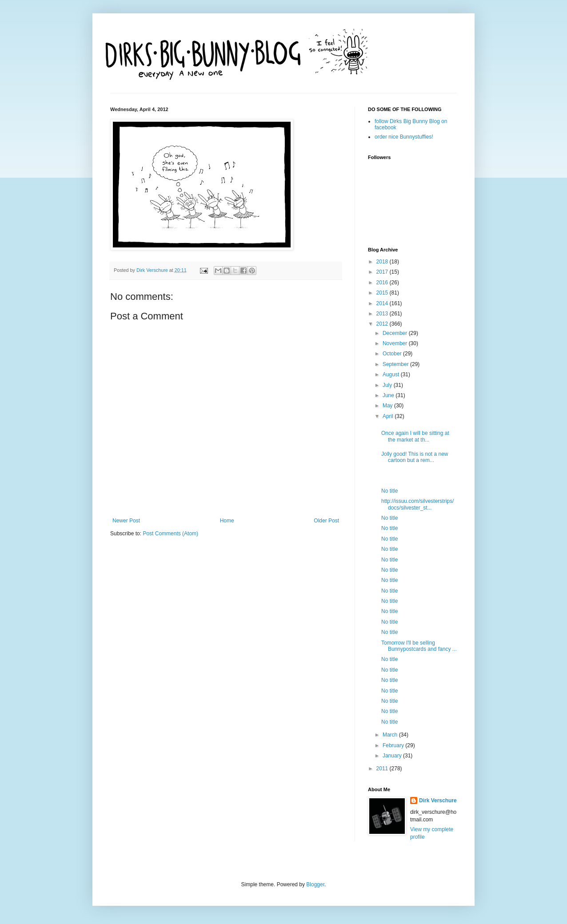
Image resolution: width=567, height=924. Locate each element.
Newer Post (126, 521)
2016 (383, 283)
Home (227, 521)
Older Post (326, 521)
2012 (383, 324)
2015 (383, 293)
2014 (383, 303)
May (388, 406)
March (391, 735)
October (393, 354)
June (389, 395)
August (392, 374)
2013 (383, 314)
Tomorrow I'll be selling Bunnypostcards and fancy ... (419, 646)
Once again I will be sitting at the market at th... (415, 436)
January (393, 756)
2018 (383, 262)
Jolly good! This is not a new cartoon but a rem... (415, 457)
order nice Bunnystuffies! (404, 137)
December (396, 333)
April (389, 416)
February (394, 745)
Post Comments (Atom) (170, 534)
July (388, 385)
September (396, 364)
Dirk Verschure (153, 270)
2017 (383, 272)
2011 (383, 769)
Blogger (315, 884)
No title (389, 491)
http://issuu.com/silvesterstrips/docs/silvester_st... (417, 504)
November (396, 343)
